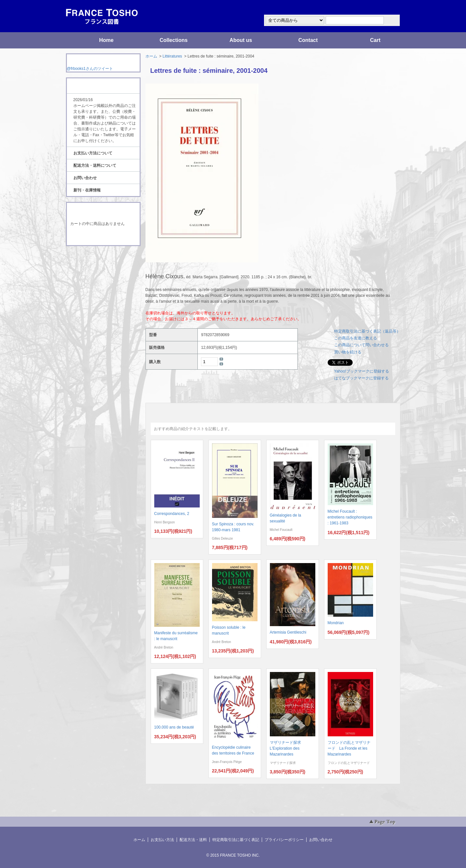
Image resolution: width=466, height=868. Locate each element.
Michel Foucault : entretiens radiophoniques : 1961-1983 (350, 517)
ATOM (97, 264)
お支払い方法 (162, 840)
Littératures (172, 56)
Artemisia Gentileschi (288, 632)
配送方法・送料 (193, 840)
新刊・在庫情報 (87, 190)
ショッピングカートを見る (103, 237)
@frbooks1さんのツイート (90, 69)
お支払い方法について (93, 153)
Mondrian (336, 623)
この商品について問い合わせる (361, 345)
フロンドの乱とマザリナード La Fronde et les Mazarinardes (349, 748)
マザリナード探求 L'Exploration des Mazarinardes (287, 748)
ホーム (151, 56)
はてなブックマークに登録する (361, 378)
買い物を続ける (348, 352)
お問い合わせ (85, 178)
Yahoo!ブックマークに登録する (362, 371)
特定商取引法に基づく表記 (236, 840)
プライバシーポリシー (284, 840)
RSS (93, 258)
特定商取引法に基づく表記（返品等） (367, 331)
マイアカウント (381, 8)
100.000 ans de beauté (174, 727)
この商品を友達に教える (356, 338)
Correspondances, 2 (172, 514)
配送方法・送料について (95, 165)
